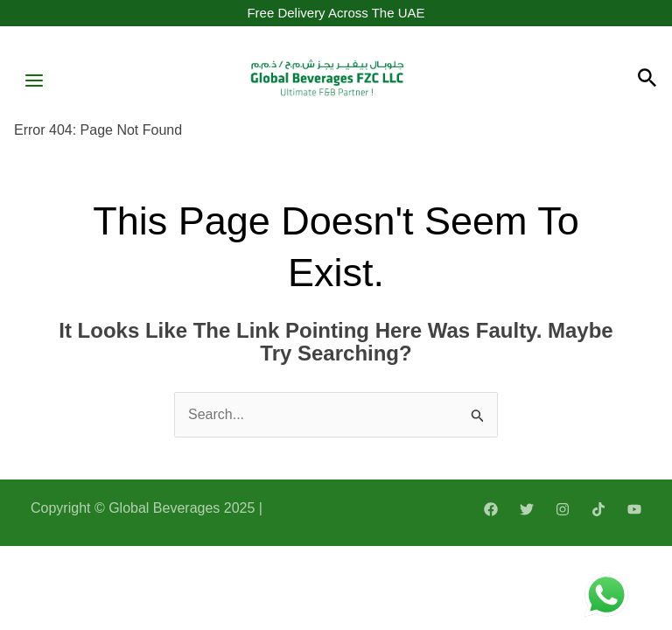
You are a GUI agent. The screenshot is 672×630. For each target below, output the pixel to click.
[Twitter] (527, 509)
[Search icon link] (647, 80)
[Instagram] (563, 509)
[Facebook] (491, 509)
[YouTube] (634, 509)
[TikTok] (598, 509)
